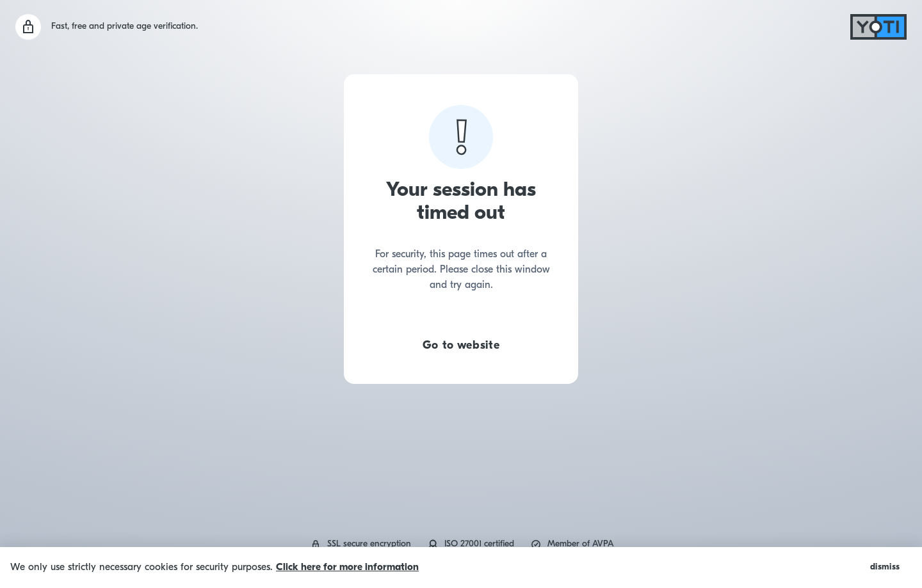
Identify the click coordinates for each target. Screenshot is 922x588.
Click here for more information (347, 568)
